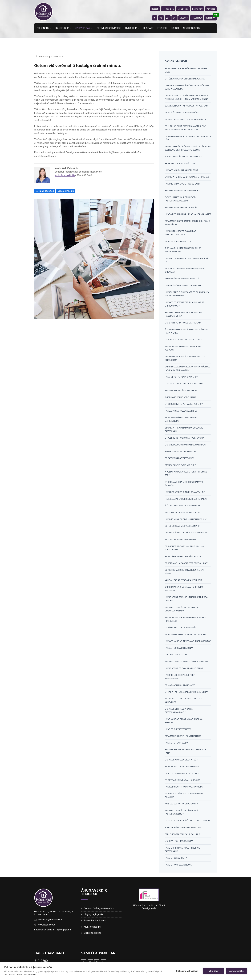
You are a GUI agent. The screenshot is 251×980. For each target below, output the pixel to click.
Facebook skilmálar (44, 932)
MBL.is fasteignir (93, 929)
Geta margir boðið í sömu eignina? (183, 738)
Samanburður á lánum (95, 923)
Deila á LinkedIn (66, 191)
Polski (175, 28)
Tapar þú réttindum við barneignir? (184, 286)
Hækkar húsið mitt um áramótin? (183, 829)
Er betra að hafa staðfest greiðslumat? (187, 565)
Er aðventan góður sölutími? (181, 164)
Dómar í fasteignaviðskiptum (99, 910)
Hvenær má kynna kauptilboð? (181, 171)
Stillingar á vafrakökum (187, 971)
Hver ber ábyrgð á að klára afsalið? (185, 493)
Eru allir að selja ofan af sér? (182, 762)
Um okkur (131, 28)
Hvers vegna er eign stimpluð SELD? (184, 670)
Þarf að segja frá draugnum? (181, 806)
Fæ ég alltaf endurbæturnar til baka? (186, 500)
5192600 (184, 18)
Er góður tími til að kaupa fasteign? (184, 405)
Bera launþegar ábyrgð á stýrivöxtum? (186, 106)
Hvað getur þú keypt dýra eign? (182, 378)
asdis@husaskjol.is (65, 176)
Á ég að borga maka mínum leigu (182, 507)
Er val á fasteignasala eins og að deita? (187, 694)
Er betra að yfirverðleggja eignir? (184, 340)
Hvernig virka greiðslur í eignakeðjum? (186, 520)
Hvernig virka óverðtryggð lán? (182, 184)
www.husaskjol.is (47, 927)
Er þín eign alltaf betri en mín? (181, 629)
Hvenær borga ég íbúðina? (179, 649)
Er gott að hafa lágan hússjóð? (182, 782)
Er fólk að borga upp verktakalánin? (185, 79)
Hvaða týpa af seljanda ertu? (181, 412)
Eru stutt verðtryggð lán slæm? (183, 323)
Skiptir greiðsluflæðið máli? (180, 398)
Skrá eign (168, 9)
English (162, 28)
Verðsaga (211, 9)
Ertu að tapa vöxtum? (176, 656)
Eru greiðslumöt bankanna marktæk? (186, 446)
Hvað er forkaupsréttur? (179, 242)
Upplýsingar (83, 28)
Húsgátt (155, 9)
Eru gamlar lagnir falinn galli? (182, 514)
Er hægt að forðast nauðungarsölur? (186, 120)
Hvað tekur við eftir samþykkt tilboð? (185, 636)
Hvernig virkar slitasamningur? (182, 191)
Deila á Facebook (45, 191)
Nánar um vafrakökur (26, 974)
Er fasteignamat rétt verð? (180, 459)
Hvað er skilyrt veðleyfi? (178, 731)
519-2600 (43, 917)
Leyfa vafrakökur (236, 971)
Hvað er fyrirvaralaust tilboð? (182, 775)
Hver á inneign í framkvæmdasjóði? (184, 789)
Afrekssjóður (191, 28)
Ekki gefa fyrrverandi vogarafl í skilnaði (187, 177)
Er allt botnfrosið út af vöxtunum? (184, 439)
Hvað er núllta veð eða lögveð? (182, 768)
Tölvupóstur (197, 18)
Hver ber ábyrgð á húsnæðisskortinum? (186, 534)
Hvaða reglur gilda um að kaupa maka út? (188, 215)
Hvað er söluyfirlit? (176, 860)
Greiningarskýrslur (109, 28)
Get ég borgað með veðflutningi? (183, 527)
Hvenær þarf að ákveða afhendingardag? (188, 643)
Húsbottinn (210, 18)
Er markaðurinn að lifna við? (181, 687)
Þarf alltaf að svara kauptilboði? (183, 581)
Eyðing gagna (64, 932)
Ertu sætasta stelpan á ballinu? (182, 836)
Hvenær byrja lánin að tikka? (181, 391)
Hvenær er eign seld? (176, 745)
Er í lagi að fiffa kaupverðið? (180, 541)
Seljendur (43, 28)
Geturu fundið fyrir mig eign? (181, 466)
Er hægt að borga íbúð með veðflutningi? (187, 823)
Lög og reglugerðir (93, 917)
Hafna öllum (213, 971)
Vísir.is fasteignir (93, 935)
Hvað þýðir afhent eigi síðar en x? (183, 558)
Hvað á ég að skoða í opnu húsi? (182, 113)
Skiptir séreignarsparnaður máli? (183, 279)
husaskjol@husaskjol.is (50, 922)
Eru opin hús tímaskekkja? (179, 843)
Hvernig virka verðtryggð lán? (182, 208)
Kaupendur (62, 28)
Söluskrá (183, 9)
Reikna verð (197, 9)
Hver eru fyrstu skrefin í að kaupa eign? (186, 663)
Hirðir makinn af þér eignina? (180, 452)
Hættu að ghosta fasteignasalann (184, 385)
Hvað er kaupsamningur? (178, 867)
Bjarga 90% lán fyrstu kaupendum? (184, 157)
